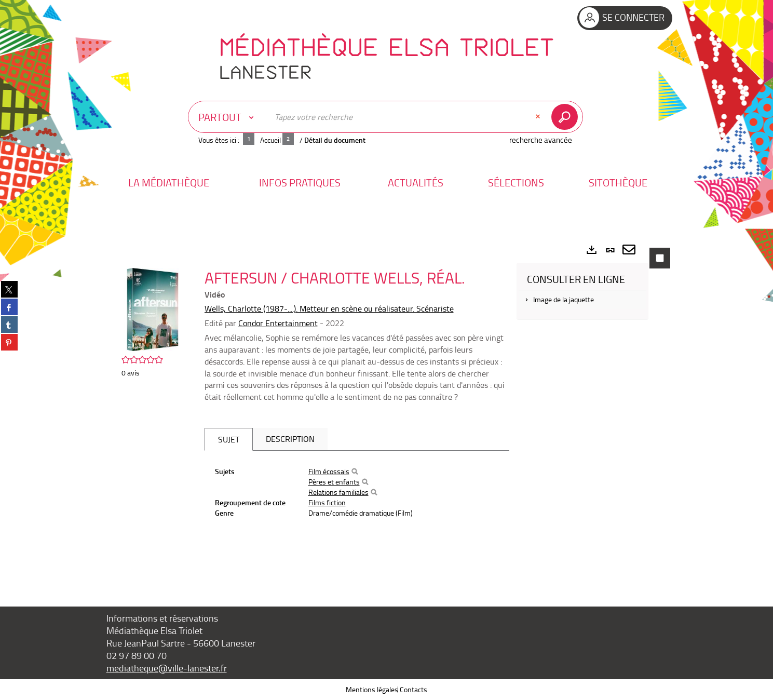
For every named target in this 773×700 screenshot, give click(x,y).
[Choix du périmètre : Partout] (228, 117)
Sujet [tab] (229, 439)
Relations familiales (338, 492)
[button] (169, 183)
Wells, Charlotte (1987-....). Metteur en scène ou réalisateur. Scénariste (329, 308)
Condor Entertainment (278, 323)
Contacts (413, 689)
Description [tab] (290, 439)
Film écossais (329, 471)
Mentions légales (372, 689)
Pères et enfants (334, 482)
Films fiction (327, 502)
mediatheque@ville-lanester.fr (167, 668)
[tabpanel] (387, 408)
